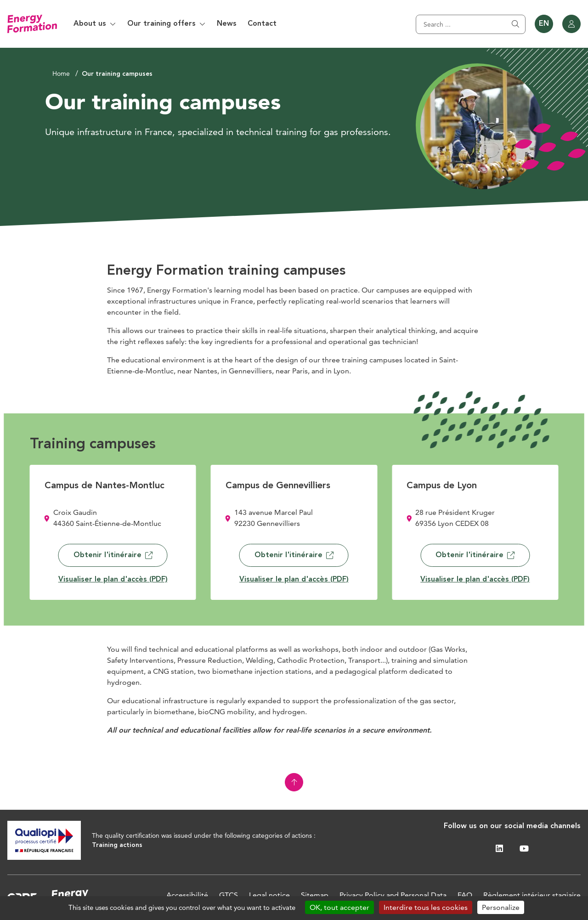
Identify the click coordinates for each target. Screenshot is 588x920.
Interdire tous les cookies (426, 907)
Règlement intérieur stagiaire (532, 895)
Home (61, 73)
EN (544, 24)
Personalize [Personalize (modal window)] (501, 907)
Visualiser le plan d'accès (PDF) (113, 580)
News (227, 24)
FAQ (465, 895)
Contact (262, 24)
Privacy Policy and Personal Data (393, 895)
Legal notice (269, 895)
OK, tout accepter (339, 907)
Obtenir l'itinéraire (113, 555)
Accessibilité (187, 895)
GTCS (229, 895)
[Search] (471, 24)
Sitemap (315, 895)
